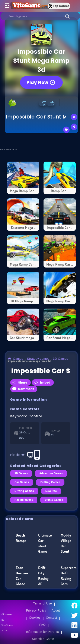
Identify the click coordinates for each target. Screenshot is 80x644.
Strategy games (38, 359)
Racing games (24, 500)
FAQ (42, 625)
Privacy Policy (36, 610)
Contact (51, 618)
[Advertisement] (42, 141)
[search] (40, 16)
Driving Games (24, 491)
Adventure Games (51, 473)
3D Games (60, 359)
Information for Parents (42, 632)
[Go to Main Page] (30, 6)
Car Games (22, 482)
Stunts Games (54, 500)
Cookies (35, 618)
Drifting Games (50, 482)
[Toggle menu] (7, 6)
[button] (67, 16)
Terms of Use (42, 603)
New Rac (51, 491)
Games (18, 359)
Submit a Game (43, 639)
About (56, 610)
